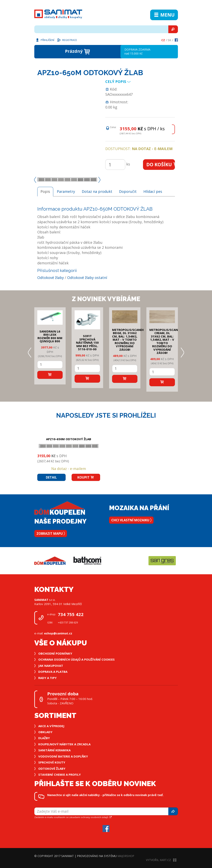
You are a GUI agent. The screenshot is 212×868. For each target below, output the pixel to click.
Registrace (67, 40)
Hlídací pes (153, 191)
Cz (163, 40)
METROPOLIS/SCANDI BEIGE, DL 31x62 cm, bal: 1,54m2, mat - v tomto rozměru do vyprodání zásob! (128, 340)
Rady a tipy (47, 678)
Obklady (45, 732)
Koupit (86, 477)
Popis (45, 191)
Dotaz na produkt (97, 191)
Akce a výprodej (51, 726)
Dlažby (44, 738)
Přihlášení (45, 40)
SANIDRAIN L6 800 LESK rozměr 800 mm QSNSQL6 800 (50, 336)
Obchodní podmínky (55, 653)
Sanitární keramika (54, 750)
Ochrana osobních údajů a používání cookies (76, 659)
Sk (169, 40)
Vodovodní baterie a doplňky (63, 756)
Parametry (66, 191)
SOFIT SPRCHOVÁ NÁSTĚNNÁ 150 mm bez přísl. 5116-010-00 (87, 342)
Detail (51, 477)
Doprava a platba (53, 672)
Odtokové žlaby (51, 278)
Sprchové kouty (52, 762)
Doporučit (128, 191)
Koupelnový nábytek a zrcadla (64, 744)
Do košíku (161, 164)
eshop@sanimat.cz (58, 633)
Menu (164, 15)
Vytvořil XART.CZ (161, 860)
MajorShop (126, 856)
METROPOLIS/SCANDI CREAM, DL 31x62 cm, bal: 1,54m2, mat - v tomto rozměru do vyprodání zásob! (165, 341)
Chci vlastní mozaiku (131, 520)
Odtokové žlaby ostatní (87, 278)
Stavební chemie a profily (60, 774)
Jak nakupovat (51, 666)
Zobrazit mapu (51, 534)
